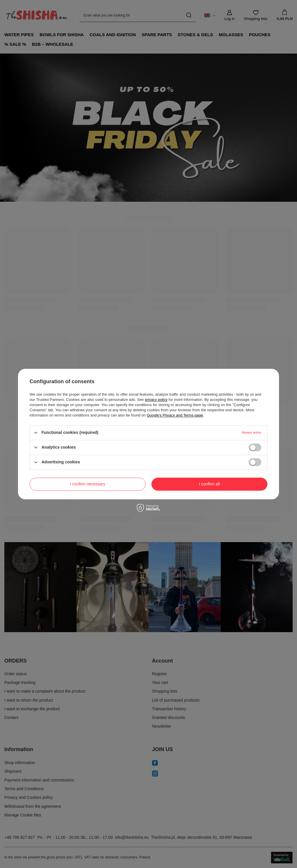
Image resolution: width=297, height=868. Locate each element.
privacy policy (156, 400)
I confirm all (209, 484)
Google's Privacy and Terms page (175, 415)
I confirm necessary (87, 484)
